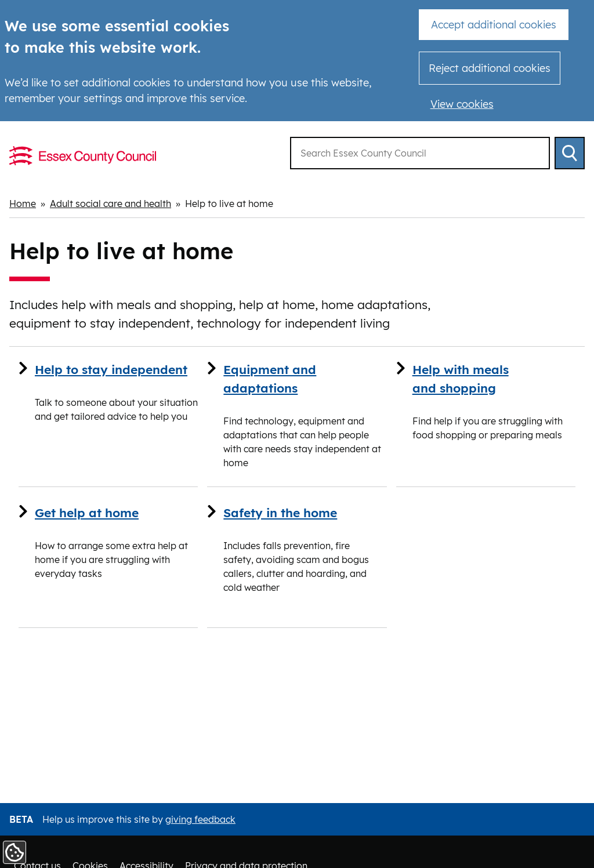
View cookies (462, 104)
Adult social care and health (111, 204)
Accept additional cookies (494, 25)
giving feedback (200, 819)
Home (23, 204)
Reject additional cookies (490, 68)
